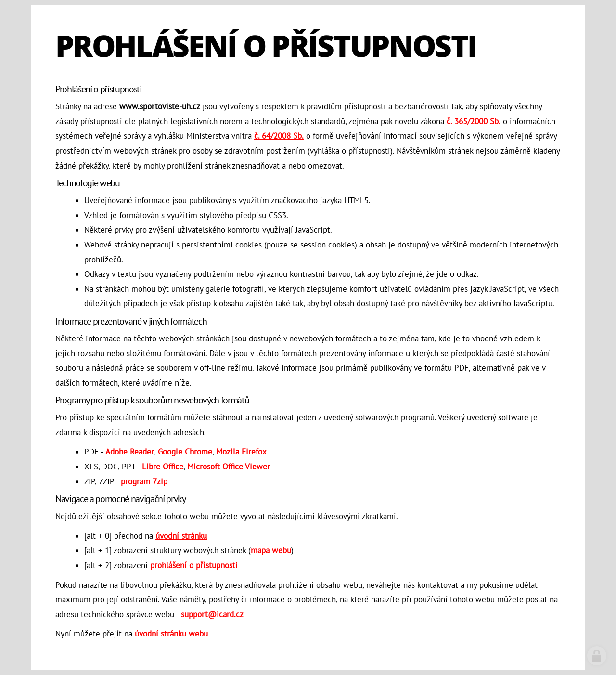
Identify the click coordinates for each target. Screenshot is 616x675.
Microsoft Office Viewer (229, 467)
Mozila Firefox (241, 452)
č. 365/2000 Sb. (474, 121)
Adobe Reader (130, 452)
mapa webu (271, 550)
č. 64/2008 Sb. (279, 136)
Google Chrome (185, 452)
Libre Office (163, 467)
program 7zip (144, 481)
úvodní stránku (181, 536)
